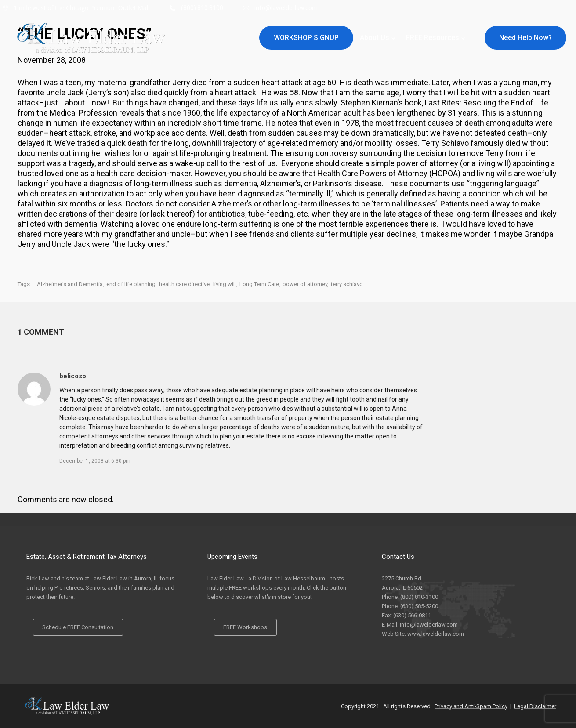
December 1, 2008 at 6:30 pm (95, 461)
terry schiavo (347, 284)
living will (225, 284)
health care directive (184, 284)
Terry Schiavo (446, 143)
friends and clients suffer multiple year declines (333, 234)
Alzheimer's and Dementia (70, 284)
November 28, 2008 (52, 60)
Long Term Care (259, 284)
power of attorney (305, 284)
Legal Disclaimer (535, 706)
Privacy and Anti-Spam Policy (471, 706)
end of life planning (131, 284)
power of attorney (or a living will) (454, 163)
